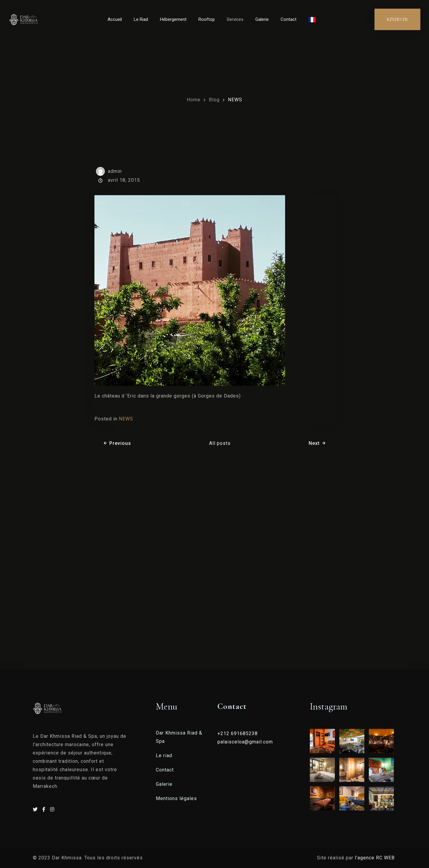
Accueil (115, 19)
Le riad (164, 756)
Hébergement (173, 19)
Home (194, 100)
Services (235, 19)
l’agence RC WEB (376, 858)
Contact (289, 19)
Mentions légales (176, 798)
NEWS (235, 100)
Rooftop (207, 19)
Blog (214, 100)
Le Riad (141, 19)
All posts (220, 443)
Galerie (262, 19)
